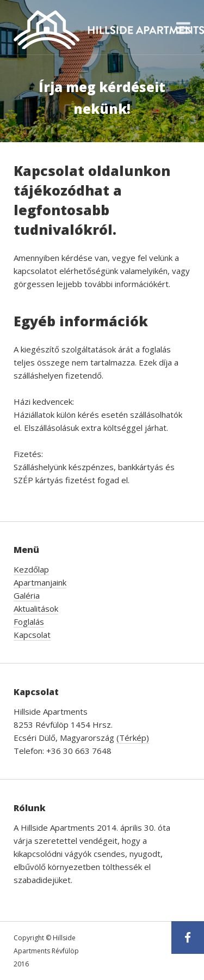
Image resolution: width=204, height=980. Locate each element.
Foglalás (29, 622)
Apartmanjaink (40, 582)
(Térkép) (133, 738)
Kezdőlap (31, 569)
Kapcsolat (32, 635)
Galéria (27, 595)
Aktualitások (36, 608)
